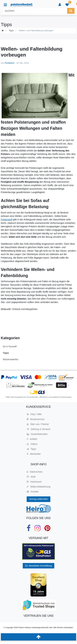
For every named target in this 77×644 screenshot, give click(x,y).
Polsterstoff (7, 220)
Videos (32, 444)
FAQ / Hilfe (34, 414)
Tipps (11, 31)
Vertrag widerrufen (38, 499)
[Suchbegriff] (35, 11)
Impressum (34, 482)
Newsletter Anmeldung (38, 566)
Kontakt (32, 492)
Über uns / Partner (38, 424)
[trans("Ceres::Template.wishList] (67, 5)
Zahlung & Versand (38, 429)
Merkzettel (34, 454)
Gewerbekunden (37, 434)
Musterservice (36, 419)
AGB (31, 477)
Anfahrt (32, 439)
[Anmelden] (60, 5)
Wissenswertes (11, 359)
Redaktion (10, 63)
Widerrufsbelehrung (38, 487)
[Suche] (71, 11)
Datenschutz (35, 472)
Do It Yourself (10, 346)
